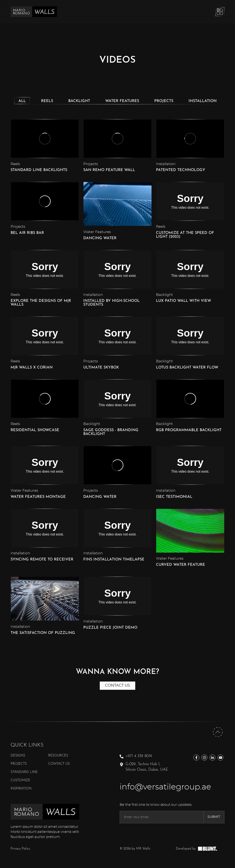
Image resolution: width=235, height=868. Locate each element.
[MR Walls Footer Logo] (45, 816)
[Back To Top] (218, 737)
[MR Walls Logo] (34, 12)
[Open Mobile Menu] (220, 12)
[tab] (22, 101)
